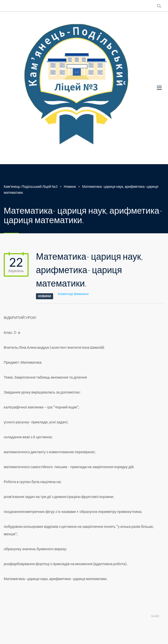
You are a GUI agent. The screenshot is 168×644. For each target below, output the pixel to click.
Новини (45, 296)
